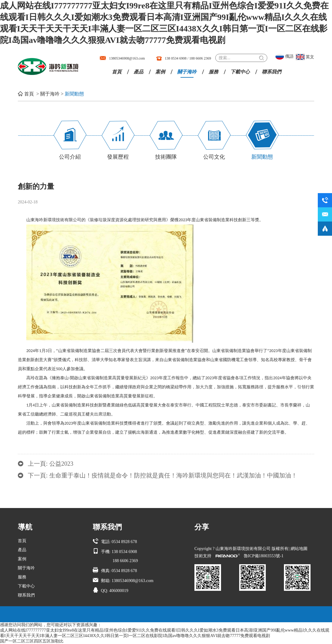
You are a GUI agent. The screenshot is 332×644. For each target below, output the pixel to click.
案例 (160, 72)
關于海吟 (187, 72)
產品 (138, 72)
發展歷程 (118, 157)
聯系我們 (272, 72)
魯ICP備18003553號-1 (264, 556)
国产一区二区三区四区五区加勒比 (32, 641)
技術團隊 (166, 157)
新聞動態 (74, 94)
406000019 (119, 591)
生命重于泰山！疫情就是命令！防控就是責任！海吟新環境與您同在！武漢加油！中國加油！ (173, 475)
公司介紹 (70, 157)
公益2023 (61, 464)
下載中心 (240, 72)
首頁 (117, 72)
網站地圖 (299, 549)
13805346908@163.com (127, 58)
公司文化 (214, 157)
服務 (213, 72)
